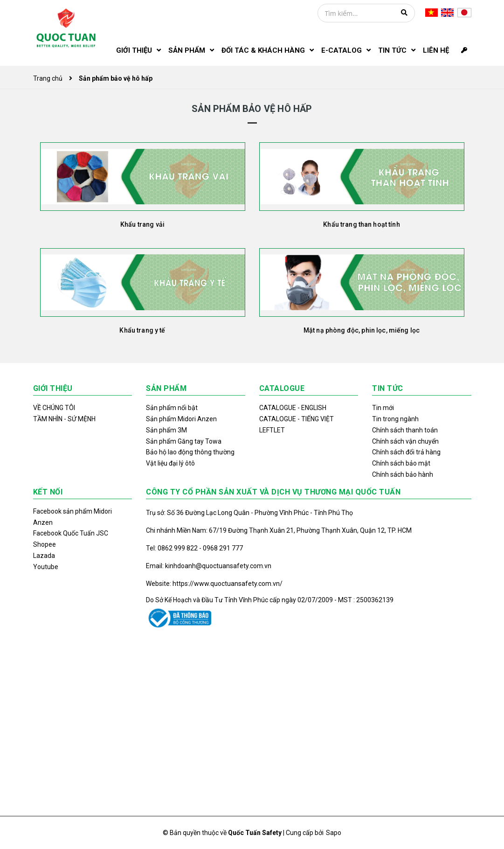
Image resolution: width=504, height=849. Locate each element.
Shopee (45, 544)
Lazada (44, 556)
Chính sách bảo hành (403, 474)
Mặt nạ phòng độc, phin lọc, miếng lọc (362, 330)
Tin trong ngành (395, 419)
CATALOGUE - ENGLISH (293, 408)
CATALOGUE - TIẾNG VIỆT (297, 419)
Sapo (334, 833)
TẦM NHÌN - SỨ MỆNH (64, 419)
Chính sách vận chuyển (405, 441)
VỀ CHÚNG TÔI (54, 408)
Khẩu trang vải (142, 224)
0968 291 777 (223, 548)
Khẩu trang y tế (142, 330)
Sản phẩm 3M (166, 430)
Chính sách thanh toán (405, 430)
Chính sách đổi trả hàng (406, 452)
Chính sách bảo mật (401, 463)
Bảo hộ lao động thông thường (190, 452)
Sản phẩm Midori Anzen (181, 419)
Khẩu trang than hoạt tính (362, 224)
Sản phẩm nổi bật (172, 408)
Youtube (46, 567)
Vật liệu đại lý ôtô (170, 463)
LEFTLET (272, 430)
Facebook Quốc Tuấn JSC (71, 533)
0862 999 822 (178, 548)
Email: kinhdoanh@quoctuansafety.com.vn (209, 566)
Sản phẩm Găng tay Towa (184, 441)
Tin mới (383, 408)
